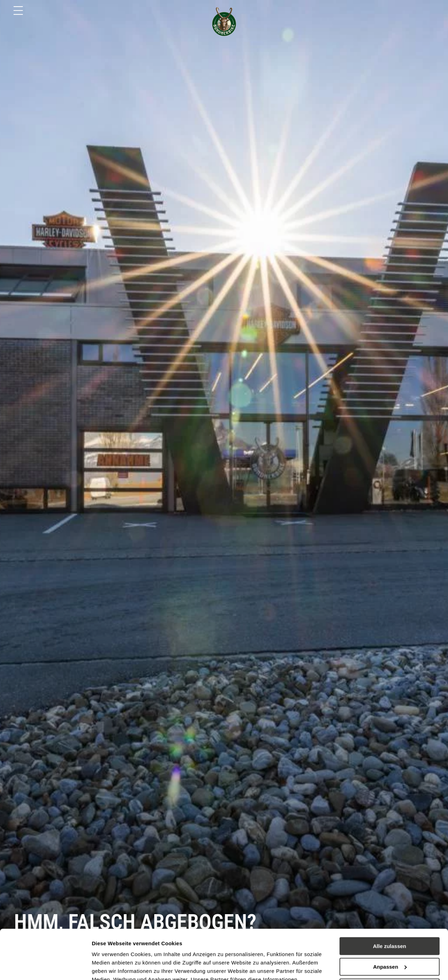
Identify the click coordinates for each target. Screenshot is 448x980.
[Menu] (18, 11)
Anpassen (390, 918)
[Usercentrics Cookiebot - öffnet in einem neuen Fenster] (45, 966)
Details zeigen (109, 966)
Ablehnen (390, 938)
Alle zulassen (389, 897)
